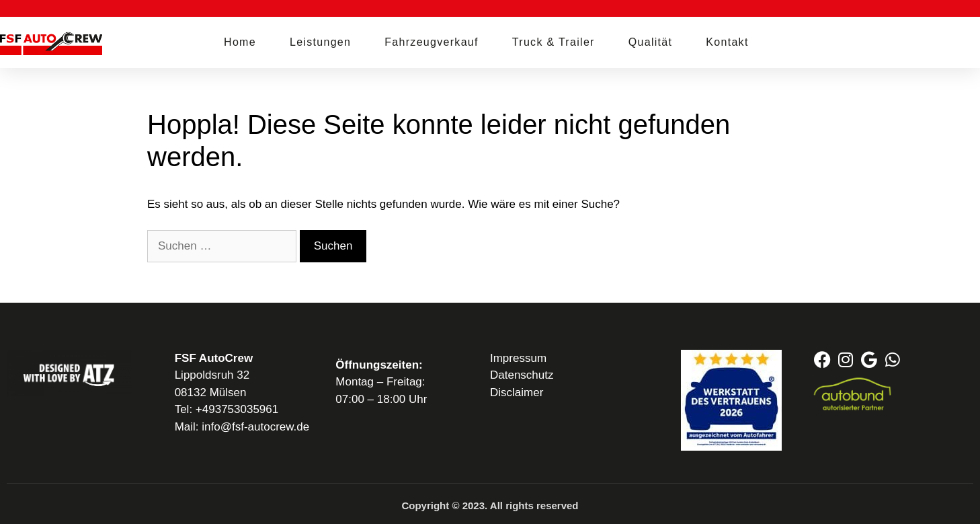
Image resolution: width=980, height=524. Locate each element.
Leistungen (320, 42)
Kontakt (727, 42)
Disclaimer (517, 392)
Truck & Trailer (554, 42)
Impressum (518, 358)
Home (240, 42)
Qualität (651, 42)
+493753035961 (237, 409)
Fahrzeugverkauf (432, 42)
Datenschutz (522, 375)
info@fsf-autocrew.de (255, 427)
